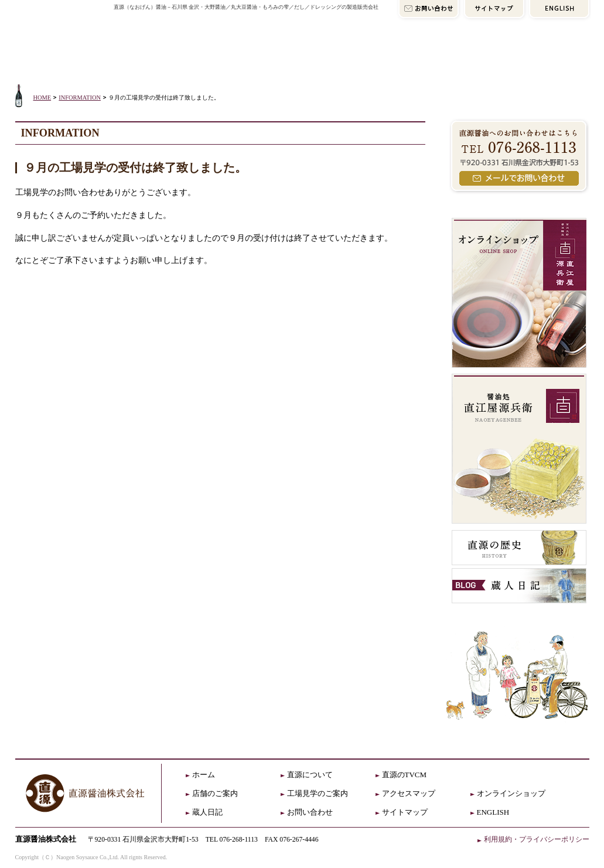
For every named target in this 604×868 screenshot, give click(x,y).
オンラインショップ (520, 57)
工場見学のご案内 (318, 793)
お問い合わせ (310, 812)
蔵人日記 (207, 812)
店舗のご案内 (280, 57)
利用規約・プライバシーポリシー (537, 839)
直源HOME (62, 37)
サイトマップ (405, 812)
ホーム (204, 775)
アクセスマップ (393, 57)
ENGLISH (493, 812)
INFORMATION (80, 98)
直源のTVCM (405, 775)
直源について (167, 57)
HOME (42, 98)
